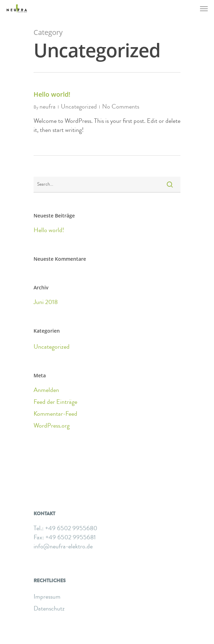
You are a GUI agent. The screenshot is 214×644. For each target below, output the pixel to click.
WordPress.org (52, 425)
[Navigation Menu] (204, 8)
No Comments (121, 106)
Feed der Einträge (55, 402)
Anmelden (46, 390)
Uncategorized (79, 106)
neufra (48, 106)
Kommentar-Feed (55, 414)
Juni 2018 (46, 302)
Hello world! (52, 94)
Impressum (47, 597)
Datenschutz (49, 608)
